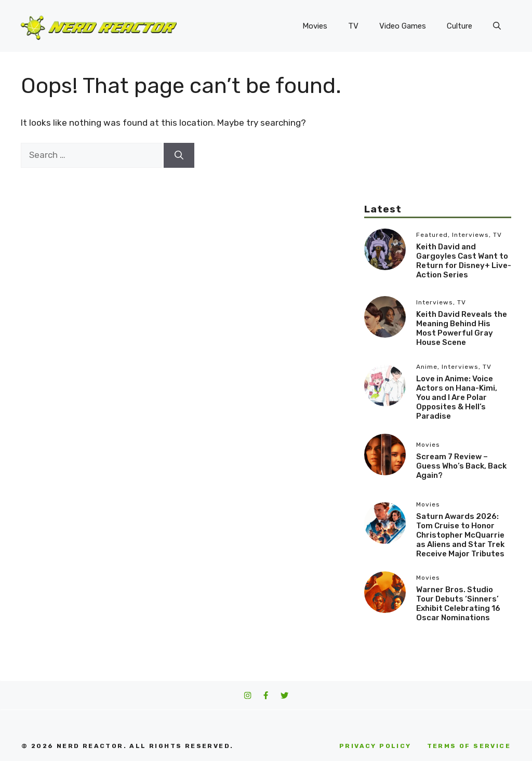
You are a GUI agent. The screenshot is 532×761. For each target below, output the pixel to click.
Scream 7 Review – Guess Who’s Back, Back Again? (461, 466)
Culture (460, 26)
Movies (315, 26)
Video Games (403, 26)
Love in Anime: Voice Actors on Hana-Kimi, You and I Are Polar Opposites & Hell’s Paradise (457, 397)
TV (353, 26)
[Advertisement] (438, 138)
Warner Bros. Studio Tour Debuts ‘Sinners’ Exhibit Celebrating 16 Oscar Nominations (458, 604)
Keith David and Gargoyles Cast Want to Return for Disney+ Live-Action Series (464, 261)
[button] (497, 26)
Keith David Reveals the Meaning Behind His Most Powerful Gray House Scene (462, 328)
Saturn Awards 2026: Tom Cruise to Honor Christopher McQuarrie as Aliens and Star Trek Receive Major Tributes (460, 535)
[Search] (179, 155)
